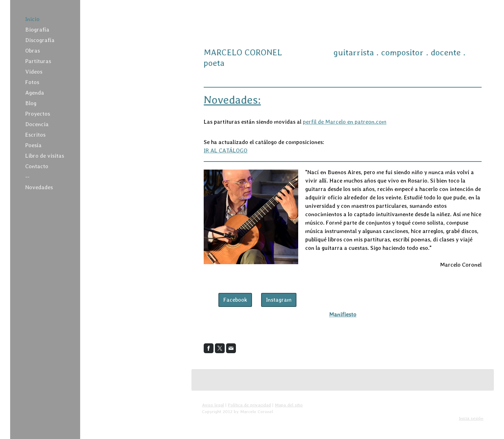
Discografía (40, 40)
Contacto (37, 166)
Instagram (279, 300)
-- (27, 177)
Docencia (37, 124)
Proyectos (38, 114)
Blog (31, 103)
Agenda (35, 93)
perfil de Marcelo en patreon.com (345, 122)
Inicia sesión (471, 418)
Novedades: (232, 100)
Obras (33, 51)
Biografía (37, 30)
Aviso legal (213, 405)
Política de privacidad (249, 405)
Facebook (235, 300)
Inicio (32, 19)
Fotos (32, 82)
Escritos (35, 135)
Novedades (39, 187)
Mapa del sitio (289, 405)
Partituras (38, 61)
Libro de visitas (45, 156)
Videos (34, 72)
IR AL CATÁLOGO (226, 150)
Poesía (33, 145)
